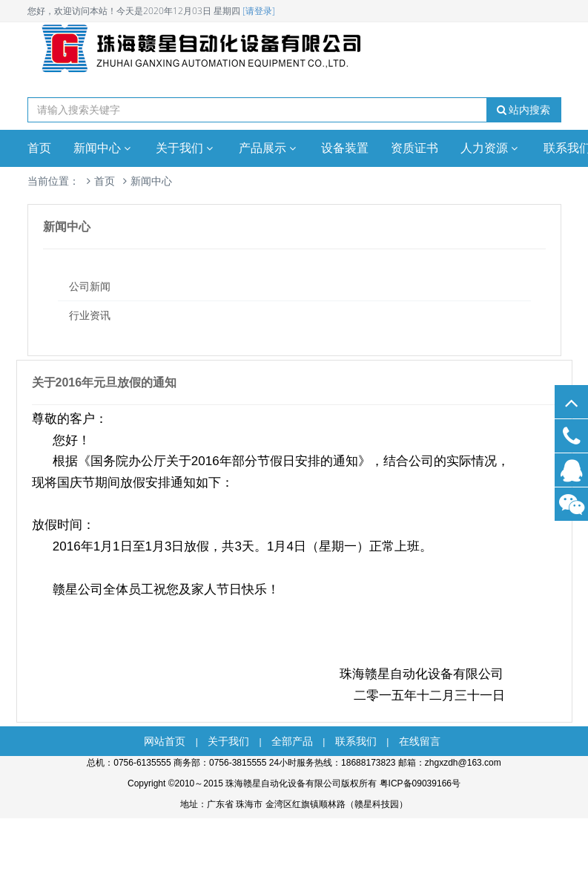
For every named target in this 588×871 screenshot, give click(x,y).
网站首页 (165, 741)
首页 (39, 148)
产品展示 (269, 148)
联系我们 (356, 741)
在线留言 (420, 741)
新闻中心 (104, 148)
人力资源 (491, 148)
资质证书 (414, 148)
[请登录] (259, 11)
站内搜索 (524, 110)
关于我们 (186, 148)
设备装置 (345, 148)
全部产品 (292, 741)
